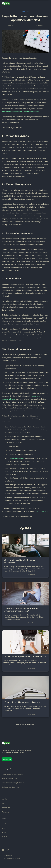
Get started (7, 759)
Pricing (4, 833)
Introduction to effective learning (12, 774)
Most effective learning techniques (13, 783)
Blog (3, 828)
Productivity (6, 808)
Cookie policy (16, 858)
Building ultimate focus (9, 778)
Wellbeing (5, 812)
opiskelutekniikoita (17, 459)
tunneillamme (43, 511)
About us (5, 824)
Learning (25, 11)
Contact (4, 837)
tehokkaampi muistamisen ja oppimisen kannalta (20, 112)
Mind (3, 803)
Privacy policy (6, 858)
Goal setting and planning (10, 787)
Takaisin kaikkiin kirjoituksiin (26, 724)
